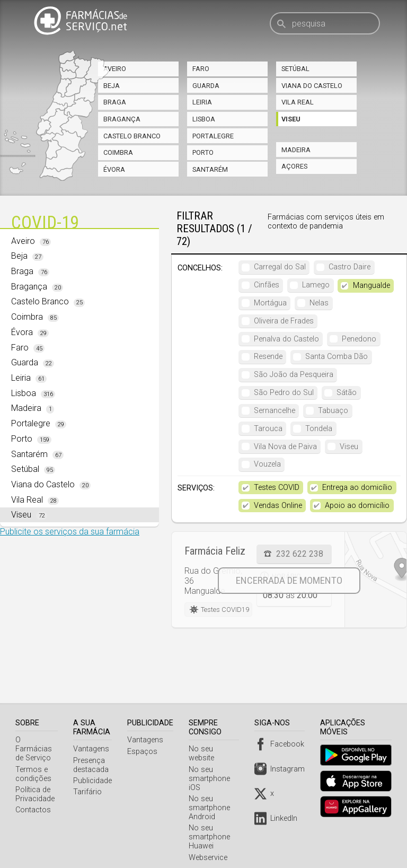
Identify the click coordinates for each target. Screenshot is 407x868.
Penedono (359, 339)
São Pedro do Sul (284, 393)
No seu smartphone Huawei (211, 828)
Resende (268, 357)
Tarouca (268, 429)
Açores (294, 166)
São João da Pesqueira (294, 375)
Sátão (347, 393)
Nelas (319, 303)
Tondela (319, 429)
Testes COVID (277, 488)
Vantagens (93, 749)
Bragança (122, 119)
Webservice (210, 849)
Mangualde (371, 286)
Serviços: (196, 488)
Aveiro (115, 69)
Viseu (291, 119)
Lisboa (204, 119)
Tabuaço (333, 411)
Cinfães (267, 285)
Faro (201, 69)
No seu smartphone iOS (211, 770)
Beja (112, 86)
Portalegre (213, 136)
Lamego (316, 285)
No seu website (217, 749)
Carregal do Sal (280, 267)
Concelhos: (200, 268)
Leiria (202, 102)
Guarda (206, 86)
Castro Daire (350, 267)
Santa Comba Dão (337, 357)
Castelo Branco (132, 136)
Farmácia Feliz (215, 551)
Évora (114, 169)
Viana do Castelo (312, 86)
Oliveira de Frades (284, 321)
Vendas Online (278, 506)
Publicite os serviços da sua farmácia (70, 532)
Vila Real (298, 102)
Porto (203, 152)
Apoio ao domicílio (357, 506)
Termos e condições (33, 765)
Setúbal (295, 69)
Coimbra (118, 152)
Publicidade (95, 781)
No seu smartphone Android (211, 799)
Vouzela (267, 464)
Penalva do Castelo (286, 339)
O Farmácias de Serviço (37, 744)
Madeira (296, 150)
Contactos (33, 801)
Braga (115, 102)
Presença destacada (93, 765)
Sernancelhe (275, 411)
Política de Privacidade (35, 785)
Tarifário (90, 792)
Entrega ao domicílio (357, 488)
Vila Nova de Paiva (285, 447)
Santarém (210, 169)
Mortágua (270, 303)
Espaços (144, 752)
